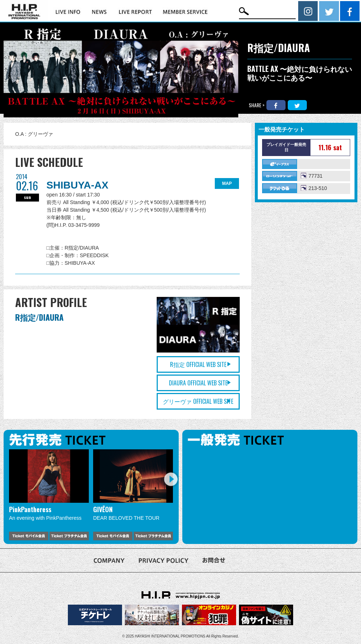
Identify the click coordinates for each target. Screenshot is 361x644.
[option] (49, 495)
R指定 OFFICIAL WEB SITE (198, 364)
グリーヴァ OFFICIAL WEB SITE (198, 401)
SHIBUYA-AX (78, 185)
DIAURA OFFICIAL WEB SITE (198, 383)
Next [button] (171, 479)
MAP (227, 183)
